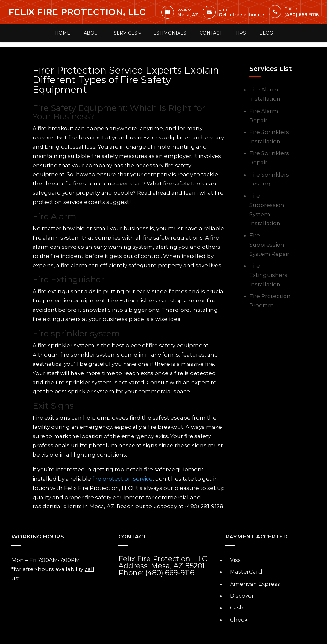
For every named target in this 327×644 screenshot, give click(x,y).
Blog (266, 33)
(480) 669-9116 (295, 13)
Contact (211, 33)
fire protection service (122, 479)
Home (63, 33)
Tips (241, 33)
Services (125, 33)
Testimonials (168, 33)
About (92, 33)
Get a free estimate (235, 13)
